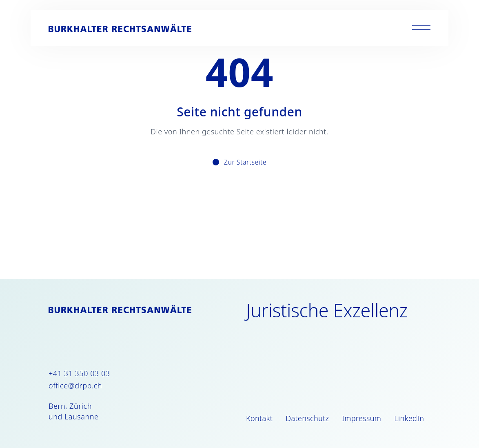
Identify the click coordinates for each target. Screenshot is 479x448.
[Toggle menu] (421, 28)
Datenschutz (307, 418)
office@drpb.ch (75, 386)
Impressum (361, 418)
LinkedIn (409, 418)
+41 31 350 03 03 (79, 373)
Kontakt (259, 418)
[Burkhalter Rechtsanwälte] (120, 28)
